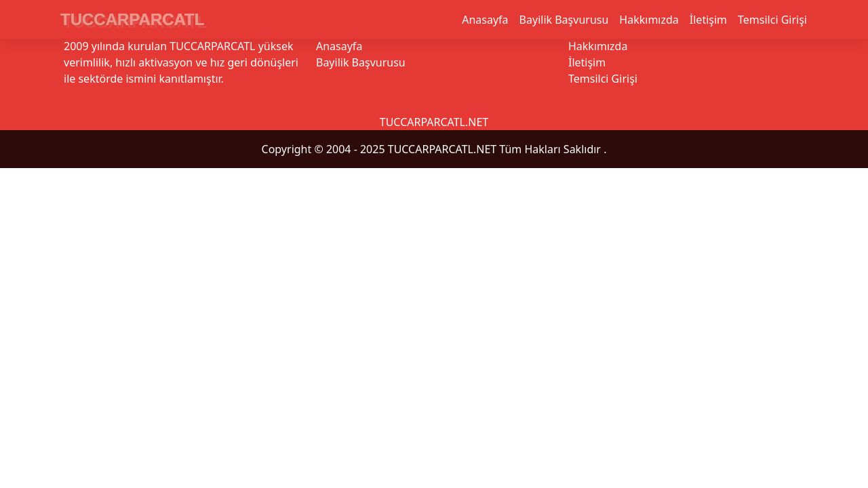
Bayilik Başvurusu (564, 20)
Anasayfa (485, 20)
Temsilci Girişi (772, 20)
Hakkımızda (649, 20)
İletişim (708, 20)
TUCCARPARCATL (132, 19)
